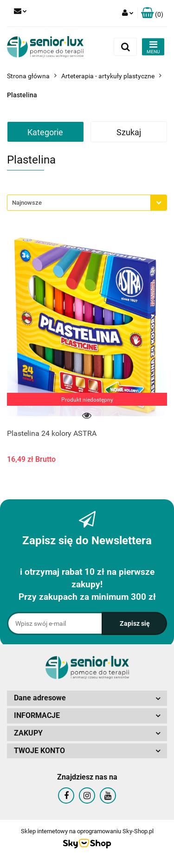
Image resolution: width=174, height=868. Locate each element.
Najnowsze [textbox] (27, 203)
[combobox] (87, 203)
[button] (152, 13)
